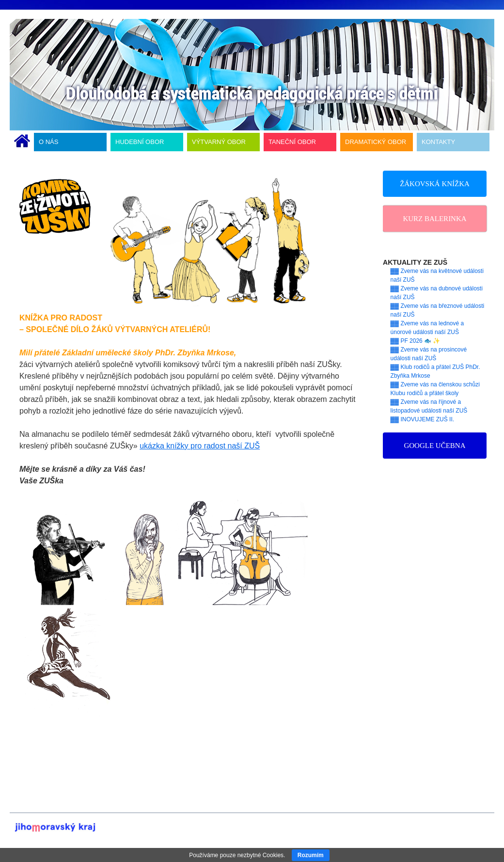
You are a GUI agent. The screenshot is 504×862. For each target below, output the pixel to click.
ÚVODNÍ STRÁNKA (22, 142)
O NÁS (48, 142)
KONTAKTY (438, 142)
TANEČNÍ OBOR (292, 142)
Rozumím (311, 855)
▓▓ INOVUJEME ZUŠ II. (423, 419)
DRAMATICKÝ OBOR (376, 142)
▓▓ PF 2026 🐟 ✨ (416, 341)
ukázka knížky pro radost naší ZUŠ (200, 446)
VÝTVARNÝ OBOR (219, 142)
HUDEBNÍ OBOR (140, 142)
